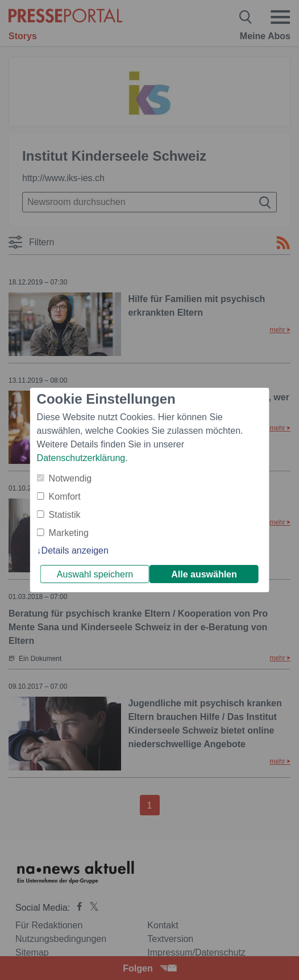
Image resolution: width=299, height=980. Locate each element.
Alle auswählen (204, 574)
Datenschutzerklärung (81, 458)
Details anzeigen (75, 550)
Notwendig (70, 478)
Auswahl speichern (95, 574)
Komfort (65, 497)
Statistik (65, 515)
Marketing (69, 533)
